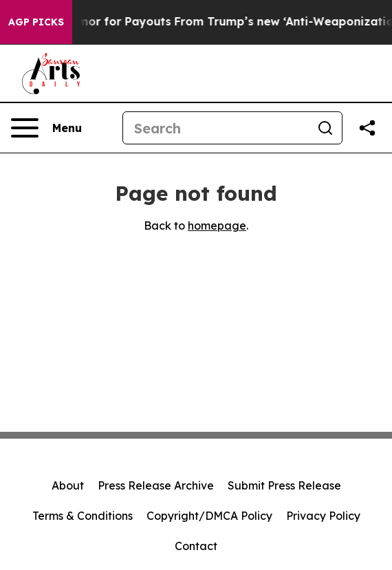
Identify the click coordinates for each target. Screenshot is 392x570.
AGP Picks (36, 22)
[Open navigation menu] (46, 128)
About (68, 485)
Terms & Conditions (83, 516)
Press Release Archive (156, 485)
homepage (217, 226)
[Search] (216, 128)
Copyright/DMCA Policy (209, 516)
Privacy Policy (323, 516)
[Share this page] (367, 128)
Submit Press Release (284, 485)
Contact (196, 546)
